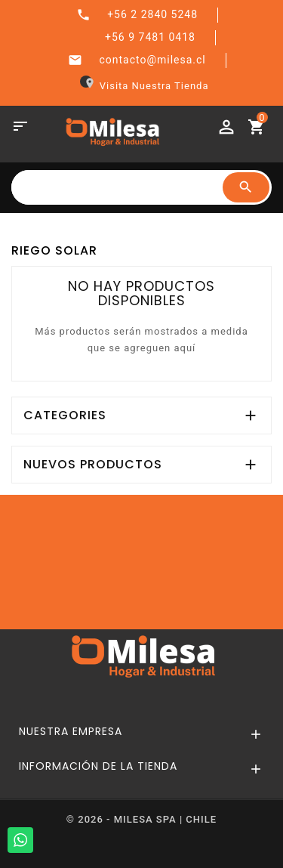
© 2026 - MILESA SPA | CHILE (141, 819)
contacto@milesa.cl (152, 60)
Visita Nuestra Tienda (145, 86)
